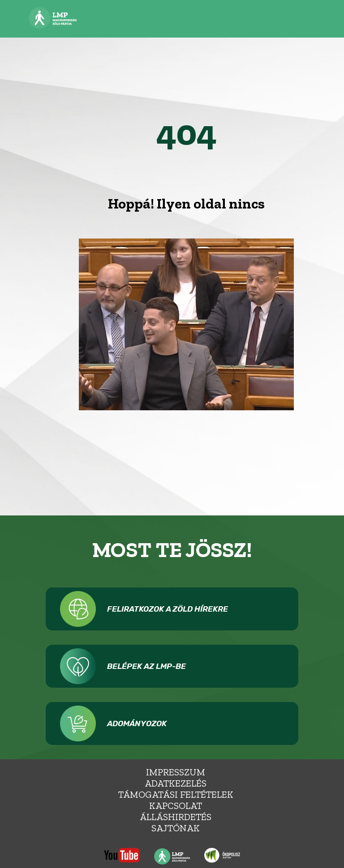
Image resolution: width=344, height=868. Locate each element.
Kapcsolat (176, 806)
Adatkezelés (176, 783)
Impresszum (176, 772)
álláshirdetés (176, 817)
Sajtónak (176, 828)
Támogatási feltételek (176, 794)
